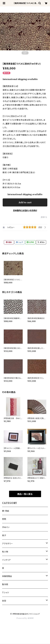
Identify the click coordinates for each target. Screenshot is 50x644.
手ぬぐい (6, 527)
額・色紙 (6, 511)
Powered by (25, 618)
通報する (44, 217)
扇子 (4, 535)
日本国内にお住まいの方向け (25, 210)
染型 (4, 601)
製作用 (5, 584)
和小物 (5, 552)
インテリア (6, 560)
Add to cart (25, 202)
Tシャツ (6, 593)
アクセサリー (8, 544)
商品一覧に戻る (25, 494)
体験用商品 (7, 576)
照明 (4, 519)
